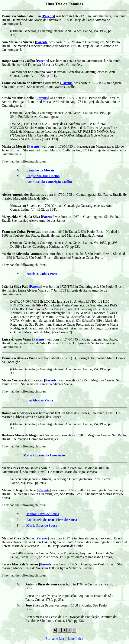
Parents (48, 16)
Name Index (75, 639)
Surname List (55, 639)
